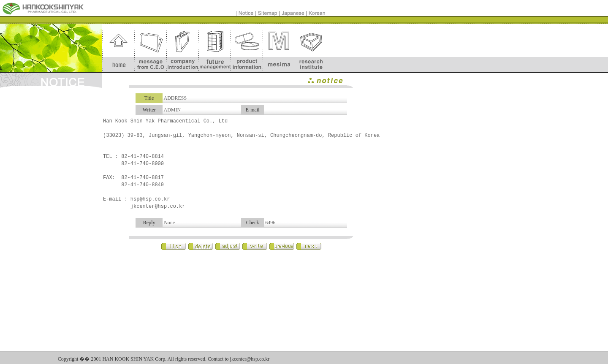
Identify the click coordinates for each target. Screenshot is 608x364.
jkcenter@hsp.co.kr (250, 359)
